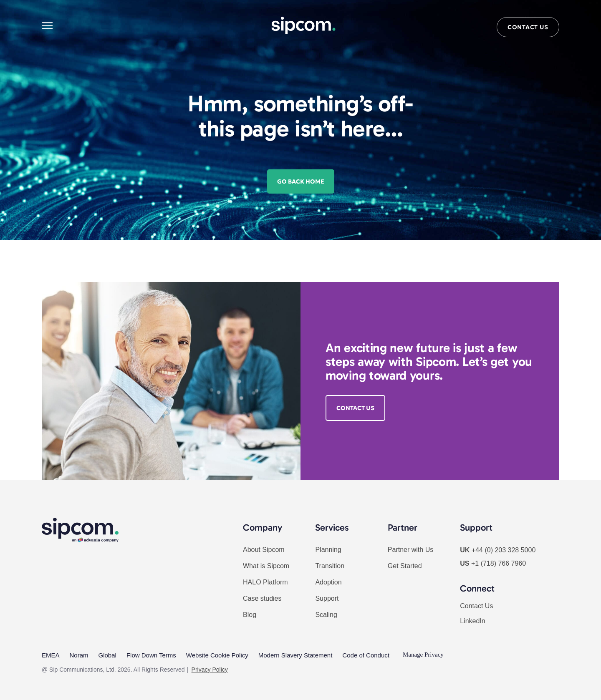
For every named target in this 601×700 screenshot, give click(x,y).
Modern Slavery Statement (295, 654)
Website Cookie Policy (217, 654)
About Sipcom (264, 550)
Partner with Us (410, 550)
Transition (330, 566)
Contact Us (476, 606)
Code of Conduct (366, 654)
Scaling (326, 615)
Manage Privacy (423, 655)
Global (107, 654)
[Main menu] (47, 26)
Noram (79, 654)
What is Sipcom (266, 566)
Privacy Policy (210, 668)
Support (327, 598)
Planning (328, 550)
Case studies (262, 598)
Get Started (405, 566)
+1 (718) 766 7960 (499, 563)
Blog (250, 615)
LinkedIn (473, 621)
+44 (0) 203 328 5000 (504, 550)
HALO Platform (265, 582)
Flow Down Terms (151, 654)
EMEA (51, 654)
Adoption (328, 582)
